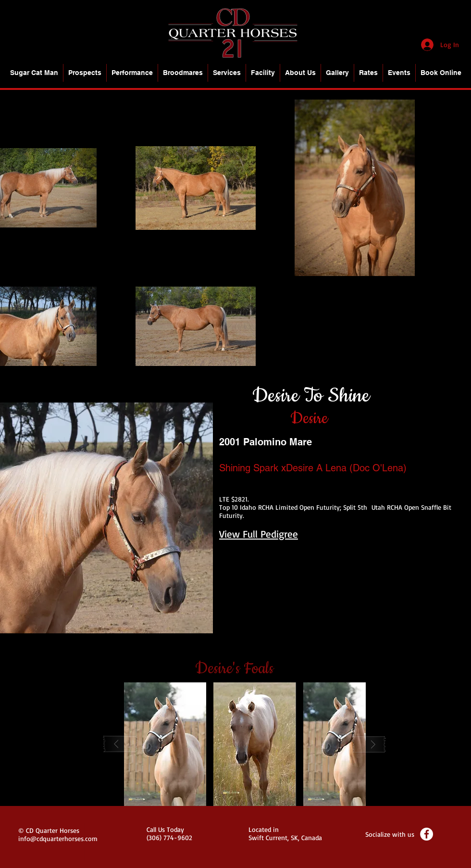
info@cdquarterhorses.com (58, 838)
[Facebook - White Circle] (427, 834)
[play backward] (121, 744)
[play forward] (369, 744)
